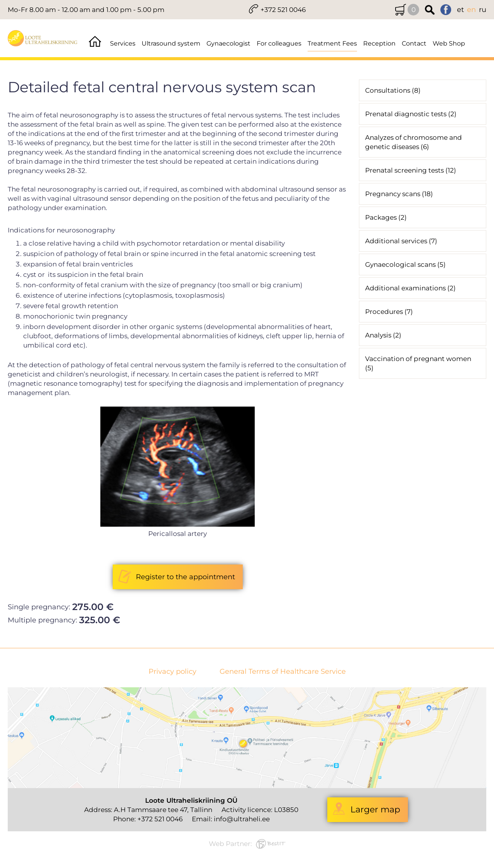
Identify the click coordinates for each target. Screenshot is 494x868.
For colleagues (279, 43)
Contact (414, 43)
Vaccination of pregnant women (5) (418, 363)
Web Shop (449, 43)
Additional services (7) (401, 241)
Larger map (375, 810)
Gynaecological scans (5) (405, 264)
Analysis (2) (383, 335)
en (471, 10)
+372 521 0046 (283, 10)
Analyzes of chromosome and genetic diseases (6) (414, 142)
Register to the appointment (185, 577)
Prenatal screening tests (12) (411, 170)
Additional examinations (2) (410, 288)
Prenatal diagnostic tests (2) (411, 114)
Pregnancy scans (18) (399, 194)
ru (483, 10)
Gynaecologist (228, 43)
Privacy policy (173, 672)
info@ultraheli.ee (242, 819)
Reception (379, 43)
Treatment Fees (332, 43)
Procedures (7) (389, 312)
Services (123, 43)
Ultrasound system (171, 43)
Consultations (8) (393, 90)
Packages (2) (386, 217)
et (460, 10)
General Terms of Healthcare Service (283, 672)
